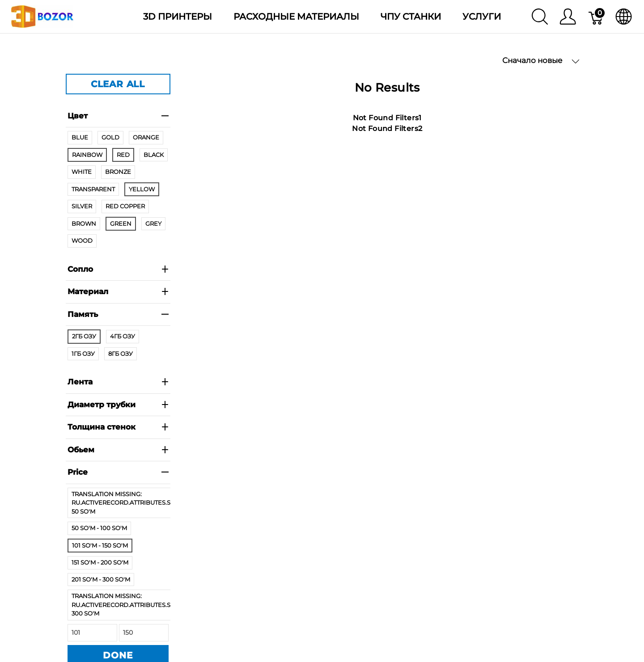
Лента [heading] (118, 382)
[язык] (624, 17)
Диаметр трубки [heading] (118, 405)
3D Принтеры (178, 17)
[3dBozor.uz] (42, 16)
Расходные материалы (296, 17)
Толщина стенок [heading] (118, 427)
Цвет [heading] (118, 116)
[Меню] (568, 17)
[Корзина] (596, 17)
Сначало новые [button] (541, 61)
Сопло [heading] (118, 269)
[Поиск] (540, 17)
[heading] (118, 473)
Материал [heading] (118, 291)
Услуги (482, 17)
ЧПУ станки (411, 17)
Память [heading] (118, 314)
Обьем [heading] (118, 450)
